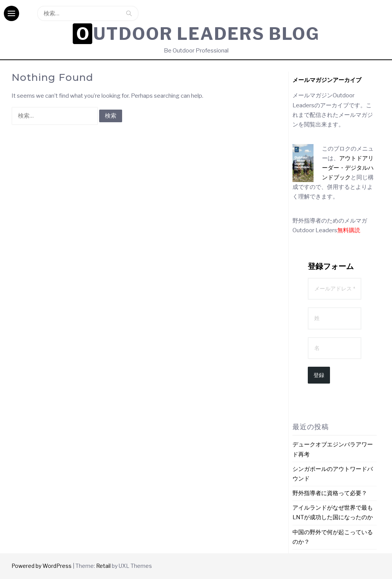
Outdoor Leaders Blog (198, 34)
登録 (319, 375)
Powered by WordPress (42, 566)
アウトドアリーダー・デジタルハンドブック (348, 168)
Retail (103, 566)
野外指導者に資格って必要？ (330, 493)
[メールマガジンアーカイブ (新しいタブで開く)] (327, 80)
